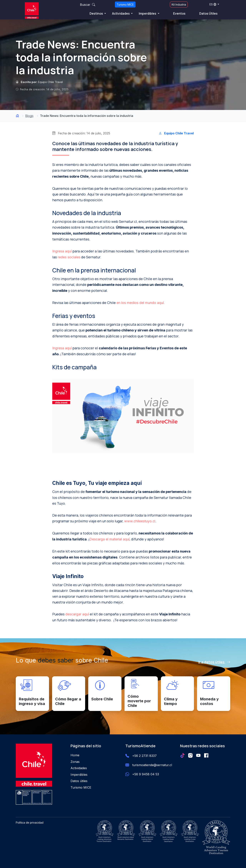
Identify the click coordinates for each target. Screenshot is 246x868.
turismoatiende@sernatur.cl (152, 765)
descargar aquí (77, 614)
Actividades (121, 13)
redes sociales (69, 257)
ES (213, 4)
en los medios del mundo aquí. (141, 303)
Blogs (29, 116)
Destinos (97, 13)
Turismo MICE (125, 5)
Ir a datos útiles (214, 662)
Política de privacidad (30, 823)
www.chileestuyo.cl (140, 521)
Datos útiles (79, 781)
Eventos (179, 13)
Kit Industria (179, 5)
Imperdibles (148, 13)
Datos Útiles (208, 13)
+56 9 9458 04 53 (146, 774)
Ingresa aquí (62, 251)
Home (75, 755)
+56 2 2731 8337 (144, 756)
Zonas (75, 762)
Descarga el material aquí (109, 539)
